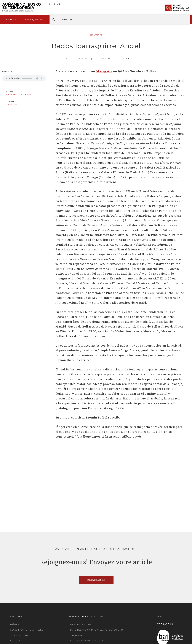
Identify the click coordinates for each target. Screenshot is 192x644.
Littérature (76, 635)
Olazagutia (104, 71)
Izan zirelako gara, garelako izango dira (96, 630)
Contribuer (128, 58)
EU (52, 4)
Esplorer (12, 19)
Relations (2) (85, 58)
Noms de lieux (19, 635)
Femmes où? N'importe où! (86, 641)
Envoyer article (96, 580)
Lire (66, 58)
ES (47, 4)
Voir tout (97, 616)
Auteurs (15, 641)
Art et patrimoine (80, 624)
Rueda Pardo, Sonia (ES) (18, 94)
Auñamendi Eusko (22, 7)
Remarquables (34, 19)
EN (62, 4)
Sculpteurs (96, 35)
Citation (107, 58)
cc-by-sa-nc (12, 104)
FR (57, 4)
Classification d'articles (27, 630)
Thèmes (15, 624)
